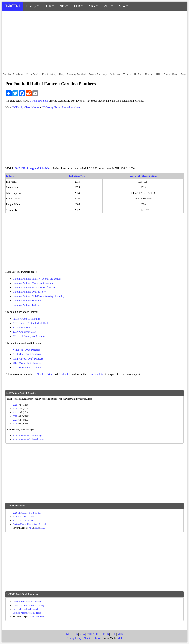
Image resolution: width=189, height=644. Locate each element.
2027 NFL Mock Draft (24, 332)
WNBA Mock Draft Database (28, 359)
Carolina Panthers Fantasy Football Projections (37, 279)
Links (98, 638)
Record (149, 74)
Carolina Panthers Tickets (26, 305)
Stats (167, 74)
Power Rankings (98, 74)
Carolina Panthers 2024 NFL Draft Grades (35, 288)
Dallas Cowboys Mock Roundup (27, 602)
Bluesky (41, 374)
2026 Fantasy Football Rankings (27, 435)
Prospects (40, 617)
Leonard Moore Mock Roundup (27, 613)
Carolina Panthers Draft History (29, 292)
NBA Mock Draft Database (27, 354)
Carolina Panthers (13, 74)
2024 (15, 409)
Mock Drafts (33, 74)
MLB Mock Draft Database (27, 363)
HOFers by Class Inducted (26, 107)
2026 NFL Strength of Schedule (32, 168)
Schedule (115, 74)
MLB (108, 6)
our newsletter (97, 374)
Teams (31, 617)
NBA (93, 6)
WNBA (90, 634)
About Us (88, 638)
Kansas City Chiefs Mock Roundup (29, 605)
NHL (113, 634)
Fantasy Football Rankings (27, 319)
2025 (15, 405)
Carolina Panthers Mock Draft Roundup (33, 283)
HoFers (138, 74)
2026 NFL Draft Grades (24, 517)
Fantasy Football (77, 74)
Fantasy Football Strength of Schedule (30, 524)
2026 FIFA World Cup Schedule (27, 513)
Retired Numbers (71, 107)
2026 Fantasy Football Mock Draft (31, 323)
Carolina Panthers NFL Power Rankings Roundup (39, 296)
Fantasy (32, 6)
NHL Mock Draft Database (27, 368)
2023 (15, 412)
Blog (62, 74)
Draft (49, 6)
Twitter (50, 374)
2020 (15, 424)
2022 (15, 416)
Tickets (127, 74)
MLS (120, 634)
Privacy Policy (74, 638)
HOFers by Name (51, 107)
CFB (78, 6)
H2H (159, 74)
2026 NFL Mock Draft (24, 328)
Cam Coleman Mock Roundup (26, 609)
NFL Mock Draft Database (27, 350)
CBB (99, 634)
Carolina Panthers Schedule (27, 301)
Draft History (49, 74)
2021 (15, 420)
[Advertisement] (94, 41)
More (124, 6)
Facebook (63, 374)
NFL (64, 6)
